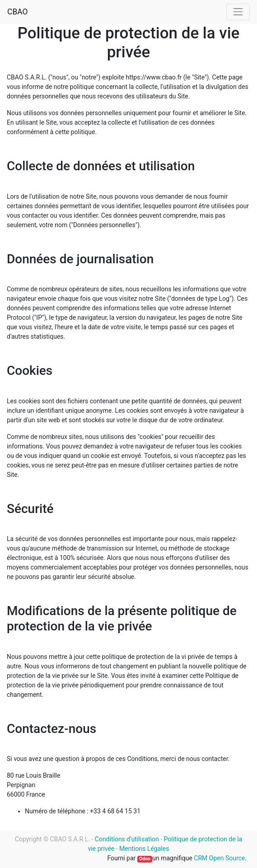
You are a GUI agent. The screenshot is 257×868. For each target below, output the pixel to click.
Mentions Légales (144, 849)
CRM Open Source (219, 858)
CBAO (18, 12)
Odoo (145, 859)
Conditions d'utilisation (127, 839)
